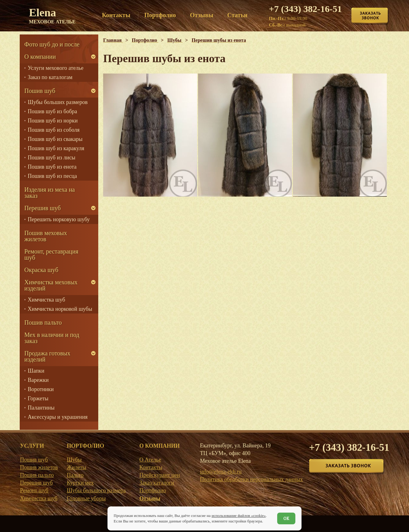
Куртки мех (80, 483)
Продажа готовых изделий (47, 356)
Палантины (41, 408)
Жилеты (77, 467)
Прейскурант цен (159, 475)
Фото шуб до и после (52, 44)
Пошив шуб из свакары (55, 139)
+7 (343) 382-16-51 (305, 9)
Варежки (38, 380)
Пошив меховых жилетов (46, 236)
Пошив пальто (43, 322)
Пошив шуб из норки (53, 121)
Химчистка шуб (46, 300)
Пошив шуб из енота (52, 167)
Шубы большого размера (96, 490)
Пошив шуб (40, 91)
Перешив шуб (43, 208)
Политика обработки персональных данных (251, 479)
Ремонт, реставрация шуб (51, 254)
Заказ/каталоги (157, 483)
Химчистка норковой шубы (60, 309)
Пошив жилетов (39, 467)
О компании (40, 57)
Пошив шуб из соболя (54, 130)
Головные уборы (86, 498)
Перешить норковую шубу (59, 219)
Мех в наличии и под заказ (52, 338)
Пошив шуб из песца (52, 176)
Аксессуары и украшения (58, 417)
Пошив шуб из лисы (52, 158)
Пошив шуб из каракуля (56, 148)
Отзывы (150, 498)
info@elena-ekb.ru (221, 472)
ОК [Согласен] (286, 518)
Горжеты (38, 398)
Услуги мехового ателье (56, 68)
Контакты (151, 467)
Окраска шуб (41, 270)
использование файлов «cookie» (239, 516)
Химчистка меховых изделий (51, 285)
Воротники (41, 389)
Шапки (36, 371)
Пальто (75, 475)
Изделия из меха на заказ (50, 193)
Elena (52, 15)
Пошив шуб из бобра (52, 111)
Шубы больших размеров (58, 102)
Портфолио (153, 490)
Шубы (74, 460)
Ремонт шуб (34, 490)
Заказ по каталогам (50, 77)
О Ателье (150, 460)
